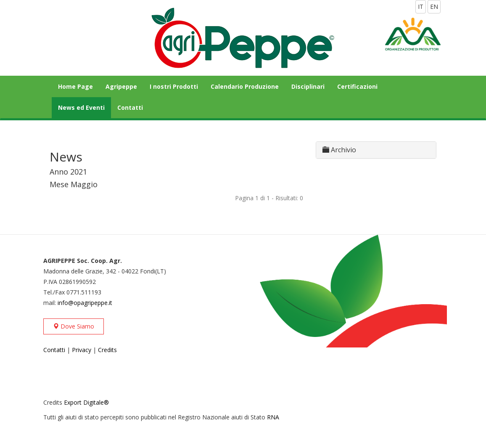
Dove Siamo (74, 326)
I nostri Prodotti (174, 86)
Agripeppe (121, 86)
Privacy (82, 350)
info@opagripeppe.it (85, 303)
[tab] (376, 150)
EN (434, 7)
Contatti (130, 107)
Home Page (75, 86)
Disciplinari (308, 86)
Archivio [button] (339, 150)
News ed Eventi (81, 107)
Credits (107, 350)
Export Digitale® (86, 402)
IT (421, 7)
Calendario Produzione (245, 86)
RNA (273, 417)
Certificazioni (357, 86)
